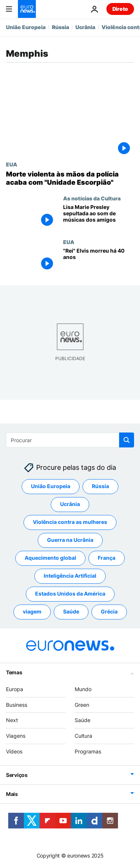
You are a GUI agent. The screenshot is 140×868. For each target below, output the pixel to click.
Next (12, 720)
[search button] (127, 440)
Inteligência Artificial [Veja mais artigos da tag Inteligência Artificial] (70, 576)
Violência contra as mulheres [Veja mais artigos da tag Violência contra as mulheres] (70, 522)
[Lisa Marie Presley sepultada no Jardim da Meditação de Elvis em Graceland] (99, 217)
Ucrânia (85, 27)
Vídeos (14, 751)
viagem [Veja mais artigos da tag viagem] (32, 611)
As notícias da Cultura (92, 198)
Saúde (83, 720)
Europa (15, 689)
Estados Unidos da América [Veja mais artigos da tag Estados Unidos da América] (70, 594)
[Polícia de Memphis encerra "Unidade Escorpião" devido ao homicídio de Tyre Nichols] (70, 178)
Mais (12, 794)
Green (82, 705)
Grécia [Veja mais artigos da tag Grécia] (109, 611)
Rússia (60, 27)
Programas (88, 751)
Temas (14, 672)
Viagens (16, 736)
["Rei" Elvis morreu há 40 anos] (99, 261)
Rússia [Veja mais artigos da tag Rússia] (100, 486)
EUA (12, 164)
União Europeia (26, 27)
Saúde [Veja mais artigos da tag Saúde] (71, 611)
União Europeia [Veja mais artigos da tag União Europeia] (51, 486)
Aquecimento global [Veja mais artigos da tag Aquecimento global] (50, 558)
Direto (120, 9)
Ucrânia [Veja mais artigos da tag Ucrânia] (70, 504)
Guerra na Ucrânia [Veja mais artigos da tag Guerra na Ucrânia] (70, 540)
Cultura (83, 736)
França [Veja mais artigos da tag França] (107, 558)
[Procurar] (70, 440)
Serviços (17, 775)
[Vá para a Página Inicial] (27, 9)
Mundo (83, 689)
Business (17, 705)
